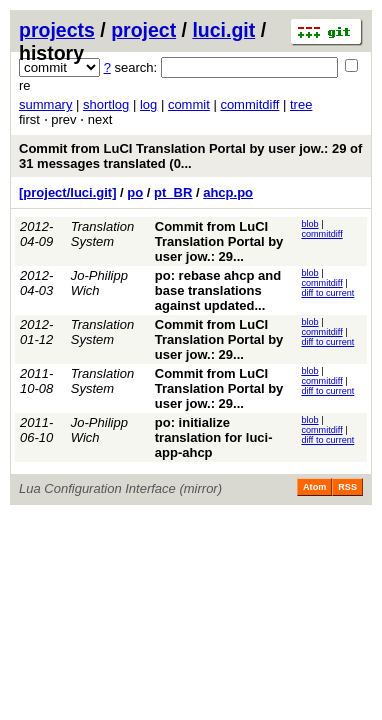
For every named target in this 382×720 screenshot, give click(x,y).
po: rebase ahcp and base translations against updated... (218, 290)
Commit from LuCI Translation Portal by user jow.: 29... (219, 241)
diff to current (327, 293)
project (143, 30)
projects (57, 30)
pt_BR (173, 192)
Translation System (102, 234)
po (135, 192)
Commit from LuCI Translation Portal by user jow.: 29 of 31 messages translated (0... (190, 156)
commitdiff (249, 104)
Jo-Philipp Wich (99, 283)
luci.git (223, 30)
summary (45, 104)
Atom (314, 487)
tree (301, 104)
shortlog (106, 104)
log (148, 104)
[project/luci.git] (68, 192)
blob (309, 224)
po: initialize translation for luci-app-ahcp (214, 437)
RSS (347, 487)
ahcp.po (228, 192)
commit (189, 104)
